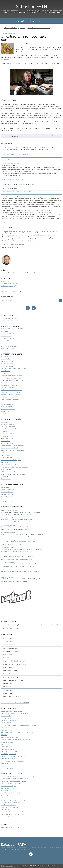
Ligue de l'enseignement (8, 407)
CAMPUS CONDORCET (7, 742)
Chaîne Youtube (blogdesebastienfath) (12, 376)
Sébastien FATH (31, 7)
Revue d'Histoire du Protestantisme (11, 392)
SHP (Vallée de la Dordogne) (9, 759)
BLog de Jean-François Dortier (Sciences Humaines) (15, 800)
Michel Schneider (6, 564)
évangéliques (18, 625)
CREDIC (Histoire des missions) (9, 751)
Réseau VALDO (5, 766)
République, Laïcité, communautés (13, 687)
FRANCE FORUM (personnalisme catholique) (13, 474)
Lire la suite (41, 273)
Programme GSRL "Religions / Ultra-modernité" (17, 664)
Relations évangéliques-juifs (11, 677)
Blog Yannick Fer (5, 359)
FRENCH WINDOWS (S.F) (7, 348)
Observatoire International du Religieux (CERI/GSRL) (15, 703)
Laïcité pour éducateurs (7, 434)
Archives (31, 21)
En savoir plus (12, 867)
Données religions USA (7, 791)
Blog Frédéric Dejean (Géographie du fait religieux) (15, 368)
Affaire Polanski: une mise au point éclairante (39, 28)
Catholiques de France (7, 492)
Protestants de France (7, 501)
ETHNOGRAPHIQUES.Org (8, 817)
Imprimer (15, 136)
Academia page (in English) (8, 286)
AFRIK (2, 453)
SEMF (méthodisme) (6, 728)
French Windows (5, 371)
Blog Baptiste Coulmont (8, 361)
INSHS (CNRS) (4, 744)
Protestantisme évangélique (11, 671)
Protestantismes (8, 674)
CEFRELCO (4, 735)
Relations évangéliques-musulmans (13, 680)
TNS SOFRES (4, 795)
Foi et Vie (3, 414)
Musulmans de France (7, 497)
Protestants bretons (6, 730)
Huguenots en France (7, 411)
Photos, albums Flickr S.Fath (9, 318)
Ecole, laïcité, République (10, 648)
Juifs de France (5, 487)
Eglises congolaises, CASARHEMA (10, 399)
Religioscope (4, 422)
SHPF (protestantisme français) (9, 721)
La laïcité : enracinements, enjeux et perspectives (21, 527)
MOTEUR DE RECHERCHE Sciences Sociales (13, 329)
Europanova (4, 436)
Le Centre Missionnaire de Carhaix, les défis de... (27, 549)
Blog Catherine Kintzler (7, 404)
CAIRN (2, 819)
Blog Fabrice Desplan (7, 364)
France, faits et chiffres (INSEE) (9, 429)
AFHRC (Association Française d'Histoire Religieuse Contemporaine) (20, 725)
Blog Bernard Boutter (7, 366)
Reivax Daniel (5, 571)
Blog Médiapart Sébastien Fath (10, 385)
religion (51, 625)
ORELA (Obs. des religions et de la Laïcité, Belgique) (15, 467)
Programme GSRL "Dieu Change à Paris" (15, 661)
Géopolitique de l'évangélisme (12, 651)
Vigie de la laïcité (5, 455)
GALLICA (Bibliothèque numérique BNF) (12, 711)
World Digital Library (6, 763)
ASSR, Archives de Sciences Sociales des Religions (15, 779)
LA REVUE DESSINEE (6, 457)
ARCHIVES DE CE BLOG (7, 333)
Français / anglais (6, 281)
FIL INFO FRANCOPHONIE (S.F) (9, 346)
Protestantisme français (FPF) (9, 397)
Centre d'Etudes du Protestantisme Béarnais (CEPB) (15, 740)
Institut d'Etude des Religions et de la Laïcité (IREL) (15, 713)
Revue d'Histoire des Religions (9, 807)
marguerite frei (5, 534)
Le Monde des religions (7, 443)
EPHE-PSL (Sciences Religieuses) (10, 718)
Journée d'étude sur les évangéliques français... (23, 519)
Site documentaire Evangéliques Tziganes (12, 446)
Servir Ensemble (5, 477)
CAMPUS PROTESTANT (7, 747)
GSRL (57, 625)
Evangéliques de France (7, 489)
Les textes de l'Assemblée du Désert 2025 (21, 542)
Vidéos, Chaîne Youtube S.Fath (9, 321)
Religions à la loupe (9, 684)
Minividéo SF (7, 658)
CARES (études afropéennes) (9, 768)
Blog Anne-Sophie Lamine (8, 409)
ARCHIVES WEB (5, 341)
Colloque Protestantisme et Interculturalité (26, 512)
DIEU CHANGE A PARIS (7, 723)
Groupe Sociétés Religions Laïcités (10, 827)
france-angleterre (45, 135)
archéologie (37, 135)
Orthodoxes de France (7, 499)
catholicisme (10, 628)
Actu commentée (24, 135)
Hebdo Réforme (5, 462)
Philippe (3, 519)
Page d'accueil (22, 28)
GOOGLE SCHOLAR (6, 331)
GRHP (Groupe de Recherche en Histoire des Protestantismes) (18, 733)
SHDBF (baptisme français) (8, 749)
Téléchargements (8, 690)
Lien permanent (7, 135)
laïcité (36, 625)
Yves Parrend (5, 549)
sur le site (36, 55)
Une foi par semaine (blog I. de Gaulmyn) (12, 450)
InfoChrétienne (5, 402)
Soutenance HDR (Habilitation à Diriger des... (19, 557)
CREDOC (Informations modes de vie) (11, 783)
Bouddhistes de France (7, 494)
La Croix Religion (5, 441)
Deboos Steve (5, 512)
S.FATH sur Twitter (6, 336)
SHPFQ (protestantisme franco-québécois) (13, 756)
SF (2, 527)
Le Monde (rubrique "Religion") (9, 448)
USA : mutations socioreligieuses (13, 697)
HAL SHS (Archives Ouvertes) (9, 788)
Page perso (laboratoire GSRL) (9, 283)
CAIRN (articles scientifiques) (9, 338)
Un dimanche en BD (9, 693)
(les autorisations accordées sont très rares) (31, 106)
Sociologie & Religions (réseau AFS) (10, 802)
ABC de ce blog (8, 638)
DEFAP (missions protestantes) (9, 737)
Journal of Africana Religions (8, 805)
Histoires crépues (6, 479)
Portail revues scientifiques (8, 786)
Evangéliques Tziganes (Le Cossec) (10, 395)
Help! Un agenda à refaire (10, 28)
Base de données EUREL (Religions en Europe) (14, 781)
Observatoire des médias (8, 424)
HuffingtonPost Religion (7, 439)
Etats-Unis (44, 625)
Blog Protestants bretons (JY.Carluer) (11, 378)
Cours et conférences (9, 645)
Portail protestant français (8, 427)
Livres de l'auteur (8, 654)
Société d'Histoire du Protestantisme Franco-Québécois (17, 812)
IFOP (2, 798)
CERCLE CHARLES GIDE (7, 373)
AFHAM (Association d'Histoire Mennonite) (13, 761)
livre (3, 628)
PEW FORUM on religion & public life (11, 793)
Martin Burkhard (6, 579)
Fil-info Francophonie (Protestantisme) (11, 390)
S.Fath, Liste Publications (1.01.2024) (11, 291)
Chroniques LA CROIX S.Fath (9, 465)
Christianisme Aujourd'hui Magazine (11, 460)
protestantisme (6, 625)
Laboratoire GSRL (6, 716)
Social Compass (5, 810)
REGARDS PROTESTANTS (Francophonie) (12, 380)
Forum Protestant (6, 469)
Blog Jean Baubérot (6, 383)
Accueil (21, 21)
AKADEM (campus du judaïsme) (10, 472)
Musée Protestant (6, 357)
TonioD (3, 542)
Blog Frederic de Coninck (8, 388)
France (18, 628)
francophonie (28, 625)
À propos (41, 21)
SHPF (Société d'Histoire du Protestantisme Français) (16, 814)
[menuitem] (21, 21)
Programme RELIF (8, 667)
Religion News (5, 431)
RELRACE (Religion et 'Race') (8, 754)
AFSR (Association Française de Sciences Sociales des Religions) (19, 776)
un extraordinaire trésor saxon (40, 48)
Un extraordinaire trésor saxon (25, 36)
